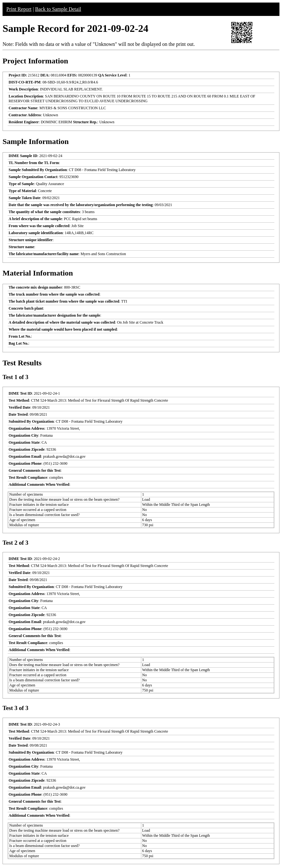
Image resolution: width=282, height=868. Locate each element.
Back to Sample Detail (58, 9)
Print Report (19, 9)
